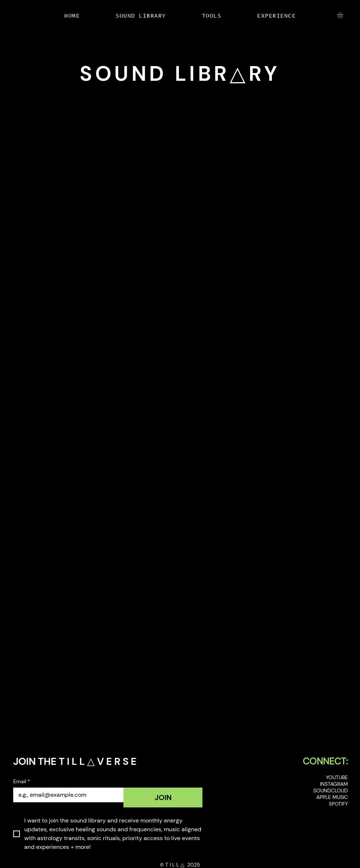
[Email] (66, 795)
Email (22, 782)
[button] (343, 15)
